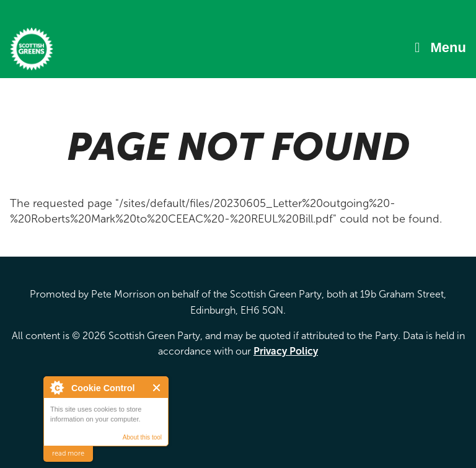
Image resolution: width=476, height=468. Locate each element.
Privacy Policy (286, 351)
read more (68, 453)
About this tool (142, 437)
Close (157, 388)
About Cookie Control (56, 387)
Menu (448, 47)
